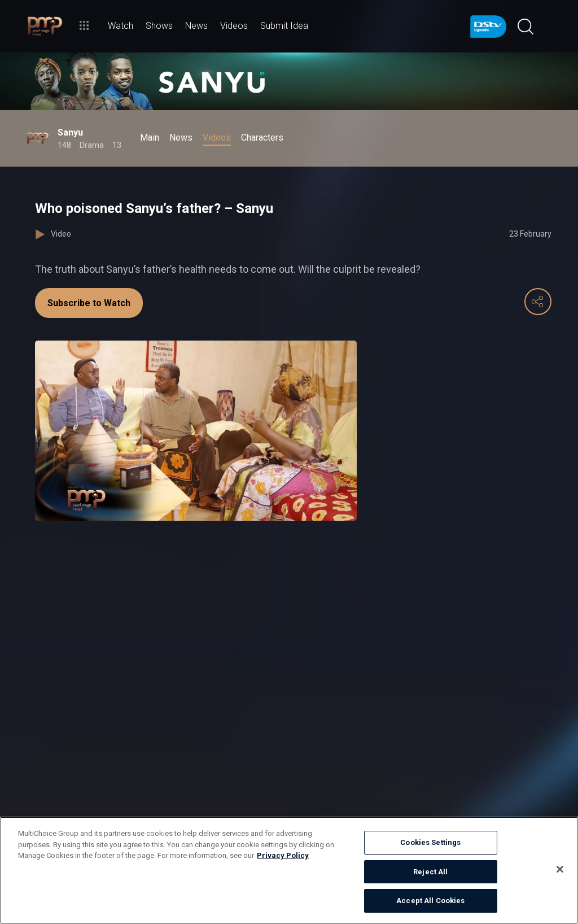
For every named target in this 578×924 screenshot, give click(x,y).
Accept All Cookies (430, 901)
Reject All (430, 872)
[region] (289, 870)
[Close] (560, 869)
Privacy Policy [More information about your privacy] (283, 855)
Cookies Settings (430, 842)
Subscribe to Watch (89, 303)
